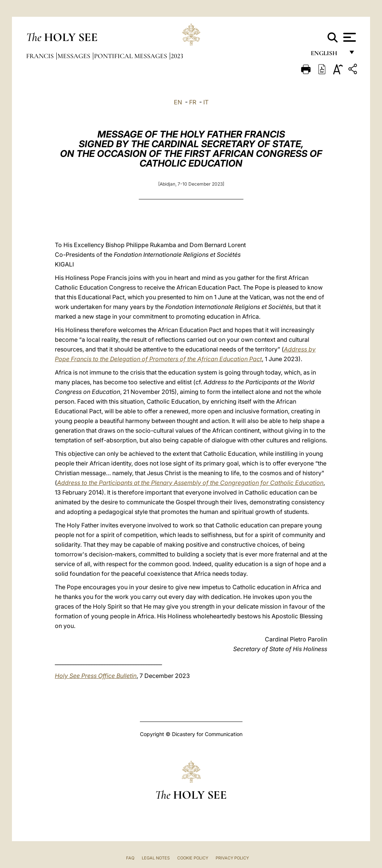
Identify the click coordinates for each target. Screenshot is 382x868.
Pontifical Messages (131, 56)
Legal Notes (156, 858)
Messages (75, 56)
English (327, 55)
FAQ (130, 858)
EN (178, 102)
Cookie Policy (193, 858)
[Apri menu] (349, 37)
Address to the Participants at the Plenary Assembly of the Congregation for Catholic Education (190, 483)
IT (206, 102)
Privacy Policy (232, 858)
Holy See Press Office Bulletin (96, 676)
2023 (177, 56)
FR (193, 102)
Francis (41, 56)
